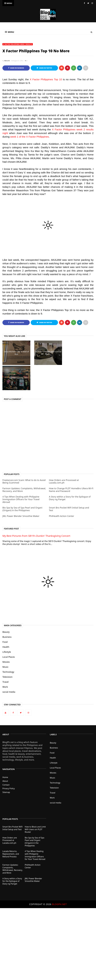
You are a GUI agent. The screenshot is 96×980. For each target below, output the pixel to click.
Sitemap (6, 792)
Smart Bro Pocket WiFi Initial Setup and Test (69, 509)
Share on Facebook (16, 68)
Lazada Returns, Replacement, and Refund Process (11, 854)
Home (5, 777)
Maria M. (7, 61)
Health (6, 647)
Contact (6, 785)
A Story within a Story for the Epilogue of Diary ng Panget (70, 498)
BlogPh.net (59, 904)
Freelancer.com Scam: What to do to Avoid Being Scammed (24, 481)
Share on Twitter (44, 68)
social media (9, 692)
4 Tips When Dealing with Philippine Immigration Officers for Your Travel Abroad (21, 499)
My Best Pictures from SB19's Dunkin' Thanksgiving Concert (36, 536)
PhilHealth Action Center (61, 516)
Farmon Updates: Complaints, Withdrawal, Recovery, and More (24, 490)
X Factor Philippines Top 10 (46, 79)
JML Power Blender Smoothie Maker (21, 516)
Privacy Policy (9, 788)
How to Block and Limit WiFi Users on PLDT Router (35, 829)
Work (5, 687)
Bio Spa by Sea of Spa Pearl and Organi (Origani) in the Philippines (22, 509)
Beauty (6, 632)
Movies (6, 662)
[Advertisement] (47, 936)
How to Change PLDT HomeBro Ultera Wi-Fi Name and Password (71, 490)
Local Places (9, 657)
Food (5, 642)
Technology (8, 672)
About (5, 781)
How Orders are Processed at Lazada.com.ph (64, 481)
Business (7, 637)
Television (7, 677)
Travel (5, 682)
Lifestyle (7, 652)
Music (5, 667)
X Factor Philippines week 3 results (18, 44)
